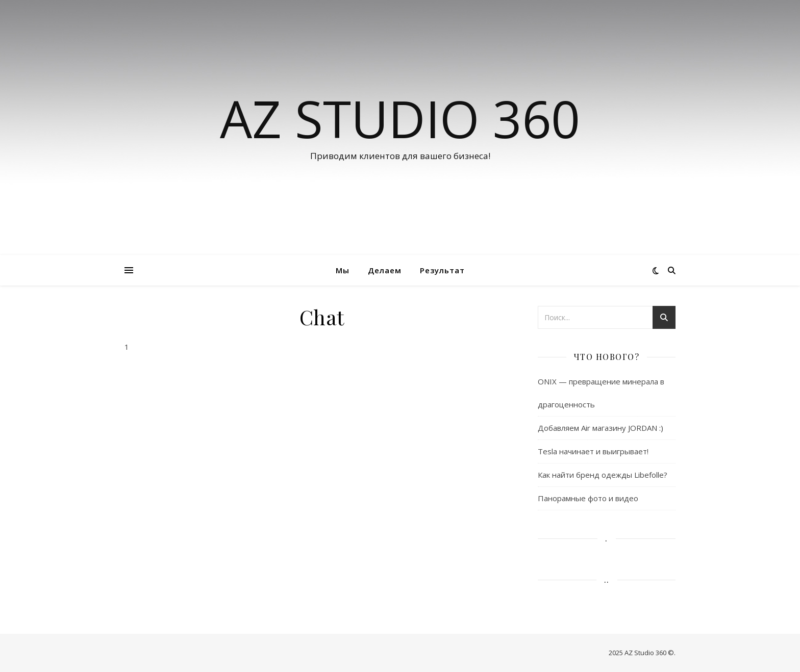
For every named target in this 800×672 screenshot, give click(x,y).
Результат (442, 270)
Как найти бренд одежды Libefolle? (603, 475)
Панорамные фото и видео (588, 498)
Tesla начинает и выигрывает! (593, 451)
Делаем (385, 270)
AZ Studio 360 (400, 118)
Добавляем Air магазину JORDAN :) (601, 428)
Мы (343, 270)
